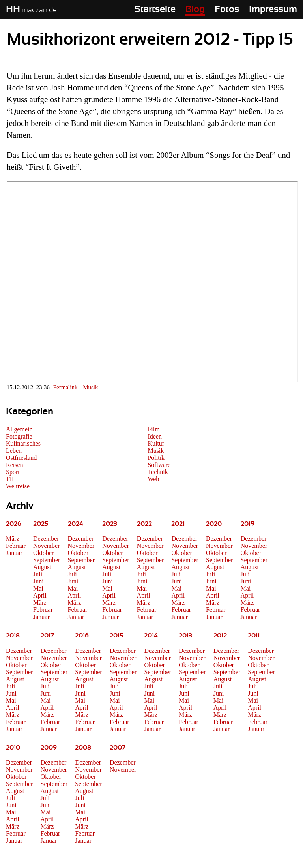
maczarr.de (31, 10)
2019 (248, 524)
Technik (158, 472)
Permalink (65, 387)
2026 (14, 524)
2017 (47, 636)
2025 (41, 524)
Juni (38, 581)
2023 (110, 524)
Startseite (155, 9)
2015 (116, 636)
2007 (118, 748)
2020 (214, 524)
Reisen (15, 465)
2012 (220, 636)
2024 (76, 524)
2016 (82, 636)
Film (153, 429)
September (47, 560)
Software (159, 465)
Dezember (46, 539)
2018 (13, 636)
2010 (13, 748)
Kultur (156, 443)
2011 (254, 636)
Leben (14, 451)
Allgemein (19, 429)
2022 (144, 524)
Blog (195, 9)
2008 (83, 748)
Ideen (155, 436)
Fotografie (19, 436)
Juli (38, 574)
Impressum (273, 9)
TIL (11, 479)
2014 (151, 636)
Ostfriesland (21, 458)
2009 (49, 748)
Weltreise (18, 486)
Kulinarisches (23, 443)
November (47, 546)
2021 (178, 524)
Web (153, 479)
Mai (38, 588)
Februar (16, 546)
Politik (156, 458)
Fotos (227, 9)
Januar (14, 553)
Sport (13, 472)
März (13, 539)
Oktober (43, 553)
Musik (90, 387)
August (42, 567)
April (40, 595)
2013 (185, 636)
